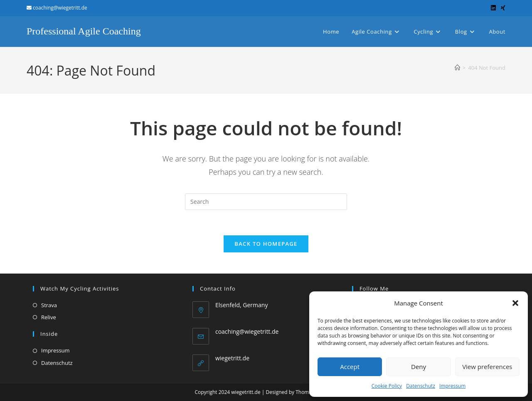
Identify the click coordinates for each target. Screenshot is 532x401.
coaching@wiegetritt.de (247, 331)
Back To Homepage (266, 244)
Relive (49, 317)
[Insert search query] (266, 202)
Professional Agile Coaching (84, 31)
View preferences (487, 367)
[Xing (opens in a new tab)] (502, 8)
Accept (350, 367)
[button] (515, 303)
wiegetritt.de (232, 358)
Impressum (452, 386)
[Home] (457, 68)
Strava (49, 305)
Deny (419, 367)
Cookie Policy (387, 386)
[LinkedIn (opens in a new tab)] (493, 8)
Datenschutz (421, 386)
